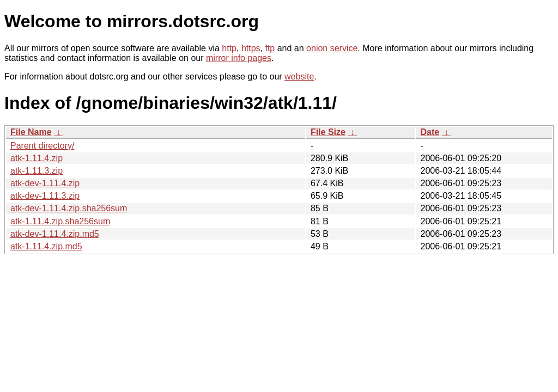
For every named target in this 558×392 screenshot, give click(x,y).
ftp (270, 48)
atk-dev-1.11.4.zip (45, 183)
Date (430, 132)
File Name (31, 132)
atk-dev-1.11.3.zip (45, 196)
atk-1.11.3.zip (37, 171)
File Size (328, 132)
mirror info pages (239, 58)
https (251, 48)
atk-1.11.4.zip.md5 (46, 246)
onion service (332, 48)
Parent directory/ (42, 146)
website (299, 76)
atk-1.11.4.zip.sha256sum (60, 221)
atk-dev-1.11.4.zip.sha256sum (69, 208)
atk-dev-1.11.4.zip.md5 (55, 234)
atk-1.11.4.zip (37, 158)
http (229, 48)
